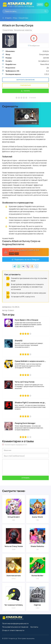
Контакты (34, 627)
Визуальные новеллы (23, 30)
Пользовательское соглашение (15, 627)
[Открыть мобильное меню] (47, 5)
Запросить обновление (26, 80)
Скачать (27, 91)
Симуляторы (23, 18)
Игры (15, 18)
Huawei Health (8, 238)
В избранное (34, 46)
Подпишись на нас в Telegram (27, 259)
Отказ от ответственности (13, 630)
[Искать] (45, 11)
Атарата (8, 18)
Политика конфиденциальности (15, 623)
